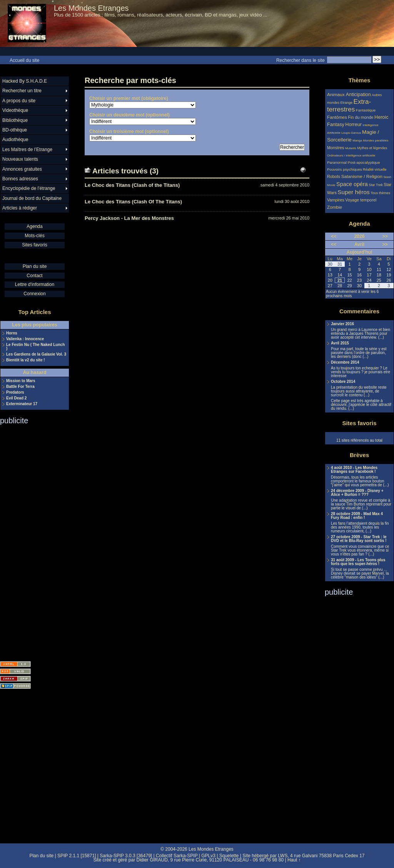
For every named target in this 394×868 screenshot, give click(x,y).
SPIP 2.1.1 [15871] (77, 856)
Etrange (347, 103)
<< (334, 236)
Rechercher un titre (22, 91)
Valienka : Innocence (25, 339)
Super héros (353, 192)
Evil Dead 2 (16, 398)
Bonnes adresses (20, 179)
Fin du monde (361, 117)
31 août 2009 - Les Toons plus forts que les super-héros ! (358, 562)
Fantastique (366, 110)
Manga (357, 141)
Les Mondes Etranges (91, 8)
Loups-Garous (351, 133)
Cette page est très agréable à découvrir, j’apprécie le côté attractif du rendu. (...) (361, 405)
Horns (12, 333)
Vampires (336, 200)
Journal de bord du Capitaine (32, 198)
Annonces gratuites (22, 169)
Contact (34, 276)
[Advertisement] (31, 540)
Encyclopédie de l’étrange (29, 188)
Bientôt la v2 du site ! (26, 360)
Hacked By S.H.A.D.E (25, 81)
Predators (15, 392)
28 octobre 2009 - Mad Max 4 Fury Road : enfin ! (357, 516)
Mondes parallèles (376, 141)
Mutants (351, 148)
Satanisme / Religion (362, 176)
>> (385, 236)
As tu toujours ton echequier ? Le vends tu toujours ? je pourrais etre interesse (361, 372)
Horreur (353, 125)
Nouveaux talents (20, 159)
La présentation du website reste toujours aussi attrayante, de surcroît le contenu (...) (359, 391)
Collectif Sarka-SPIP (177, 856)
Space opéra (352, 184)
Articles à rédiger (20, 208)
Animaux (336, 94)
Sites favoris (34, 245)
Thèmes (360, 80)
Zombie (335, 207)
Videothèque (15, 110)
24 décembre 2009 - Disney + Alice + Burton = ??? (357, 493)
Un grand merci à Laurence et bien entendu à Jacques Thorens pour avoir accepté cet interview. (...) (361, 334)
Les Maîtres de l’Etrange (27, 150)
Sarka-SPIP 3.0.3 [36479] (126, 856)
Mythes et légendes (372, 148)
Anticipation (358, 95)
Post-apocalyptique (364, 162)
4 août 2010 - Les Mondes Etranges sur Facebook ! (354, 470)
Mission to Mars (21, 381)
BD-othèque (15, 130)
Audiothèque (15, 140)
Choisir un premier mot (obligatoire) (129, 98)
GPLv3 (208, 856)
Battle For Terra (20, 387)
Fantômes (337, 117)
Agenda (34, 226)
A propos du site (19, 101)
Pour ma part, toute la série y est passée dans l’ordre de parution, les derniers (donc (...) (359, 353)
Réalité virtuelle (375, 170)
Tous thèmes (380, 193)
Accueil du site (24, 60)
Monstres (336, 148)
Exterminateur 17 (22, 404)
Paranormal (337, 162)
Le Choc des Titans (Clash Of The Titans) (133, 202)
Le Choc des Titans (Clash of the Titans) (132, 185)
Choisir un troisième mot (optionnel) (129, 131)
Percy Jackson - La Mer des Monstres (129, 218)
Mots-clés (34, 236)
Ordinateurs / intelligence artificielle (351, 155)
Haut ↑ (294, 860)
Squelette (229, 856)
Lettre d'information (35, 284)
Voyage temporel (361, 200)
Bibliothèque (15, 120)
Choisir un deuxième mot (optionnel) (129, 115)
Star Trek (376, 185)
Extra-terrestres (349, 106)
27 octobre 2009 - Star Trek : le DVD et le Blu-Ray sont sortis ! (359, 539)
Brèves (359, 455)
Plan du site (35, 266)
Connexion (34, 294)
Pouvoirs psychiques (345, 169)
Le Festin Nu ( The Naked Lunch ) (35, 347)
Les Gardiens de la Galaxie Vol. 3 (36, 354)
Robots (334, 176)
